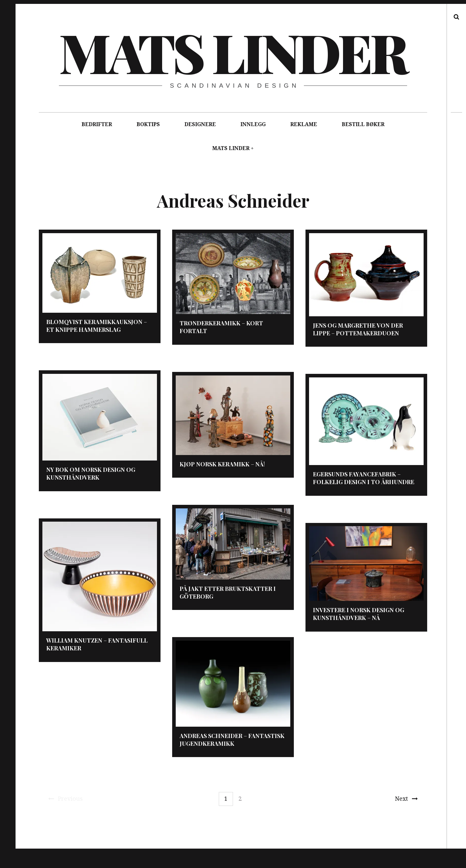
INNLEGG (253, 124)
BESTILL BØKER (363, 124)
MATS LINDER (231, 148)
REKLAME (304, 124)
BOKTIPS (148, 124)
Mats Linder (233, 52)
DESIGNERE (200, 124)
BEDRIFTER (97, 124)
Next (406, 799)
